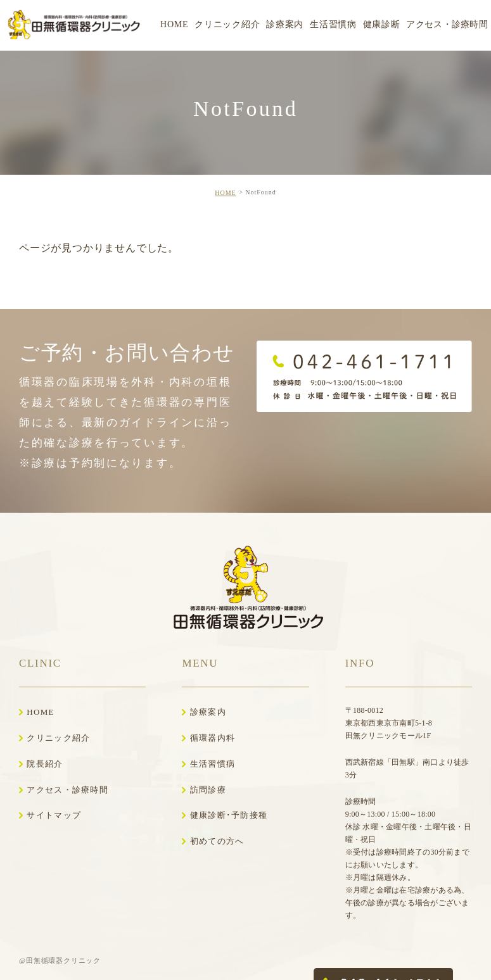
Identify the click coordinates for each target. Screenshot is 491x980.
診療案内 (208, 712)
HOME (225, 193)
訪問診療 (208, 790)
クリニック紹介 (58, 738)
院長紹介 (45, 764)
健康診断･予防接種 (229, 815)
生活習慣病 (213, 764)
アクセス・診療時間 (67, 790)
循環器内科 (213, 738)
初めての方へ (217, 841)
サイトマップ (54, 815)
